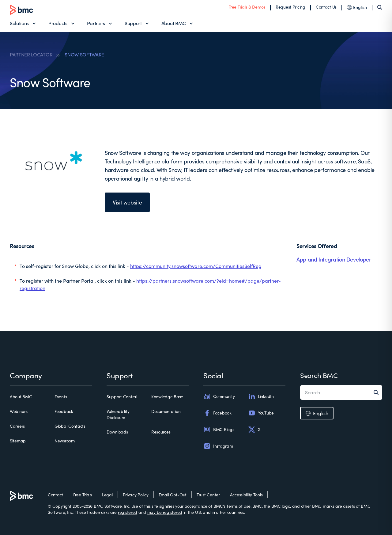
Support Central (122, 397)
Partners (96, 23)
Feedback (64, 411)
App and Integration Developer (334, 259)
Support (133, 23)
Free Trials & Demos (247, 7)
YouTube (261, 413)
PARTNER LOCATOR (31, 55)
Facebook (217, 413)
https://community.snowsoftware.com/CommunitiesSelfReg (196, 266)
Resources (161, 432)
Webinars (19, 411)
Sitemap (18, 441)
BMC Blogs (219, 430)
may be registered (165, 512)
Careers (17, 426)
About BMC (174, 23)
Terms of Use (238, 506)
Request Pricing (290, 7)
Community (219, 396)
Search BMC (319, 375)
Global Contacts (70, 426)
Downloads (117, 432)
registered (128, 512)
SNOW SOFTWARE (84, 55)
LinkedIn (261, 396)
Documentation (166, 411)
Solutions (19, 23)
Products (58, 23)
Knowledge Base (167, 397)
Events (61, 397)
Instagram (218, 446)
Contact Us (326, 7)
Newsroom (65, 441)
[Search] (380, 7)
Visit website (127, 202)
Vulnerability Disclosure (118, 414)
